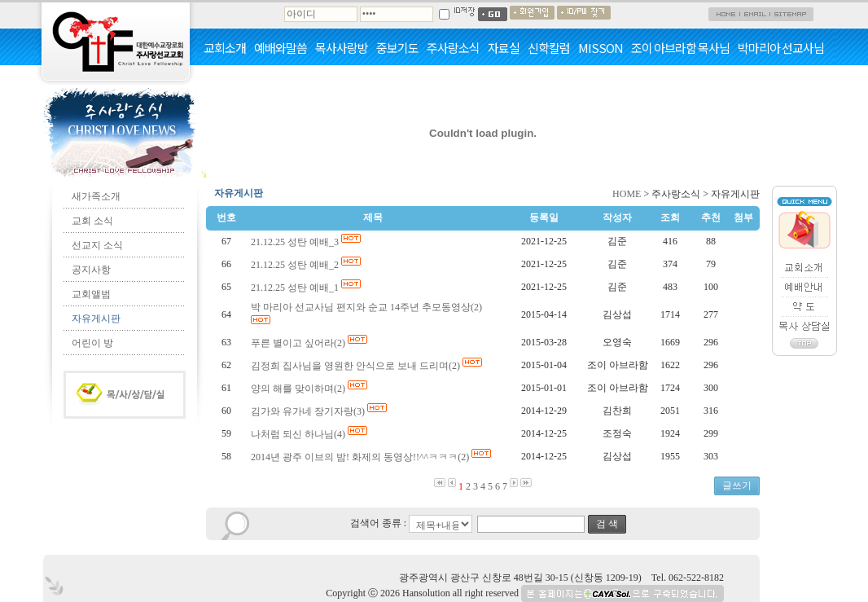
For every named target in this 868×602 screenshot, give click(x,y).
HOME (627, 194)
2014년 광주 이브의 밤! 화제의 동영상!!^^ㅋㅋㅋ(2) (372, 457)
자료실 (504, 48)
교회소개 (225, 48)
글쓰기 (737, 486)
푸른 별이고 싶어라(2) (310, 343)
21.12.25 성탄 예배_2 (307, 265)
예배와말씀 (281, 48)
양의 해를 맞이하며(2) (310, 389)
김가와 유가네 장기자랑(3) (320, 411)
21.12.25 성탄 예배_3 (307, 242)
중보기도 (397, 48)
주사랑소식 (453, 48)
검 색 (607, 524)
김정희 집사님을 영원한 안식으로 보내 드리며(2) (368, 366)
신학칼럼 (549, 48)
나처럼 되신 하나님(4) (310, 434)
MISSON (601, 48)
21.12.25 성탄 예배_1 (307, 288)
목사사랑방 (342, 48)
